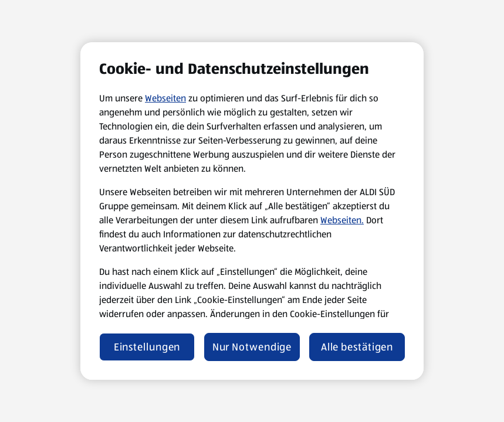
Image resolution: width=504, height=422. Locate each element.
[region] (252, 211)
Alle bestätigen (357, 347)
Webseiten (165, 98)
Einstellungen (147, 347)
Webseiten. (342, 220)
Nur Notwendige (252, 347)
